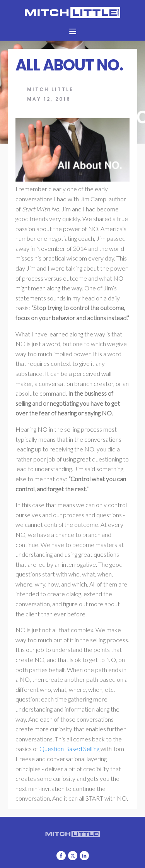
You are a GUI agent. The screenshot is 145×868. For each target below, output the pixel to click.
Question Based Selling (69, 749)
